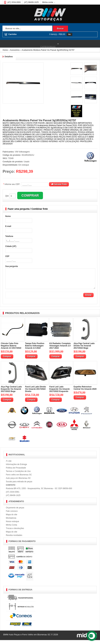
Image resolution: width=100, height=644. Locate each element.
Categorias (30, 44)
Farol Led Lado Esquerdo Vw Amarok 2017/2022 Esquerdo (60, 393)
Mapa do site (12, 518)
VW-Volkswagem (22, 152)
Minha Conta (11, 529)
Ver (70, 34)
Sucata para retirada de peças (19, 486)
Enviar (88, 299)
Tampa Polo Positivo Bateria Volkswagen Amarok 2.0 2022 (35, 350)
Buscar (60, 29)
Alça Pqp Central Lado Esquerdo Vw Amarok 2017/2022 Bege (11, 393)
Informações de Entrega (16, 468)
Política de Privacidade (16, 472)
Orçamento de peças (15, 512)
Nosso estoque (12, 525)
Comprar (7, 360)
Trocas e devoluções (15, 532)
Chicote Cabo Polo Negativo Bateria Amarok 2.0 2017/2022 (11, 350)
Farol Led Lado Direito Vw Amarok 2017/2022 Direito (35, 393)
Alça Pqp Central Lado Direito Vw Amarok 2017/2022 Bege (84, 350)
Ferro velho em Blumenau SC (19, 479)
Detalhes (9, 57)
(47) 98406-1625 (31, 2)
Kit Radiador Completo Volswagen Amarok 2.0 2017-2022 (60, 350)
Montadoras (11, 522)
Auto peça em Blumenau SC (18, 482)
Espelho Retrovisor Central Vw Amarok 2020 (85, 392)
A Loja (9, 465)
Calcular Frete (59, 184)
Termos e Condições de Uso (18, 475)
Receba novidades (14, 539)
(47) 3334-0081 (14, 2)
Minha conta (48, 2)
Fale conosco (12, 515)
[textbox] (27, 29)
